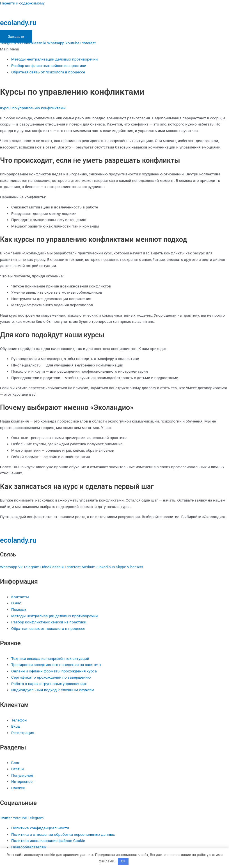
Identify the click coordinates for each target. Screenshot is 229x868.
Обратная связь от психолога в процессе (48, 72)
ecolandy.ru (18, 23)
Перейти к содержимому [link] (22, 3)
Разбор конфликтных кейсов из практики (49, 66)
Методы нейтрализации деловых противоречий (54, 59)
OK (123, 861)
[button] (114, 49)
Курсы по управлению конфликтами (33, 108)
